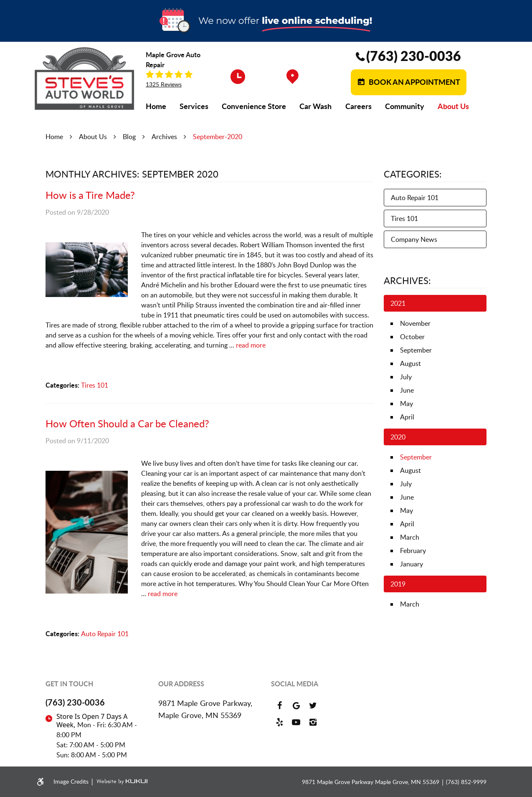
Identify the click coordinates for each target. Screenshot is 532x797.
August (410, 363)
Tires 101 (95, 385)
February (413, 551)
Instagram (313, 722)
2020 (398, 437)
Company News (414, 239)
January (412, 564)
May (407, 404)
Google (296, 706)
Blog (129, 137)
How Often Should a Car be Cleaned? (127, 423)
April (407, 417)
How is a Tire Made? (90, 195)
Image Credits (72, 781)
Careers (358, 106)
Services (194, 106)
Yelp (279, 722)
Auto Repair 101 (105, 634)
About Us (453, 106)
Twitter (313, 706)
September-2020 (218, 137)
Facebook (279, 706)
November (415, 323)
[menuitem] (156, 106)
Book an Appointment (414, 82)
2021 (398, 303)
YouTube (296, 722)
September (416, 350)
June (407, 390)
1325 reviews (164, 84)
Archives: (407, 280)
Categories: (413, 174)
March (410, 537)
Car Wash (315, 106)
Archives (164, 137)
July (406, 377)
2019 (398, 584)
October (412, 337)
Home (156, 106)
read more (251, 345)
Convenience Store (254, 106)
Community (405, 106)
